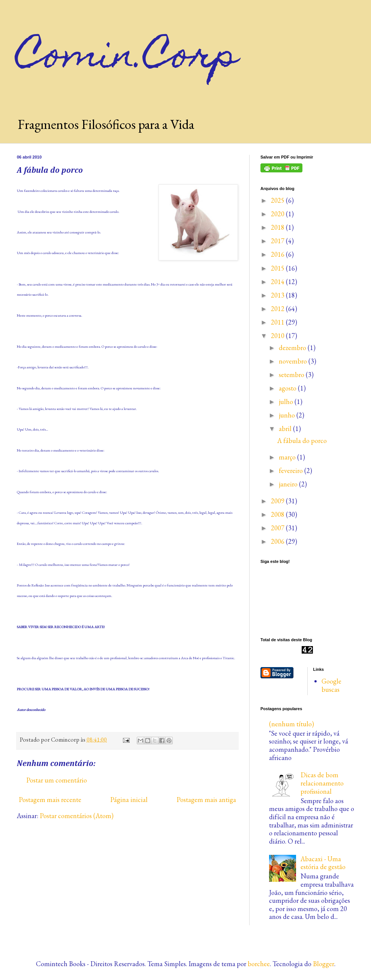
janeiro (289, 484)
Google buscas (331, 685)
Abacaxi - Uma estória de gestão (323, 863)
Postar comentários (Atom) (77, 816)
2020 (278, 214)
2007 (278, 528)
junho (288, 415)
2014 (278, 282)
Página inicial (129, 800)
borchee (259, 964)
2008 (278, 514)
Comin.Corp (128, 58)
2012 (278, 309)
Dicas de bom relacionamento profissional (322, 783)
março (288, 457)
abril (286, 429)
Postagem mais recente (50, 800)
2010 (278, 336)
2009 (278, 501)
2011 (278, 322)
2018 (278, 227)
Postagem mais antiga (206, 800)
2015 (278, 268)
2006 (278, 541)
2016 (278, 254)
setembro (292, 375)
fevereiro (292, 471)
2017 (278, 241)
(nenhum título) (292, 724)
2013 (278, 295)
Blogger (324, 964)
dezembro (293, 348)
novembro (294, 361)
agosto (288, 388)
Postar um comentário (57, 780)
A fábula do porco (302, 441)
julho (287, 402)
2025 (278, 200)
